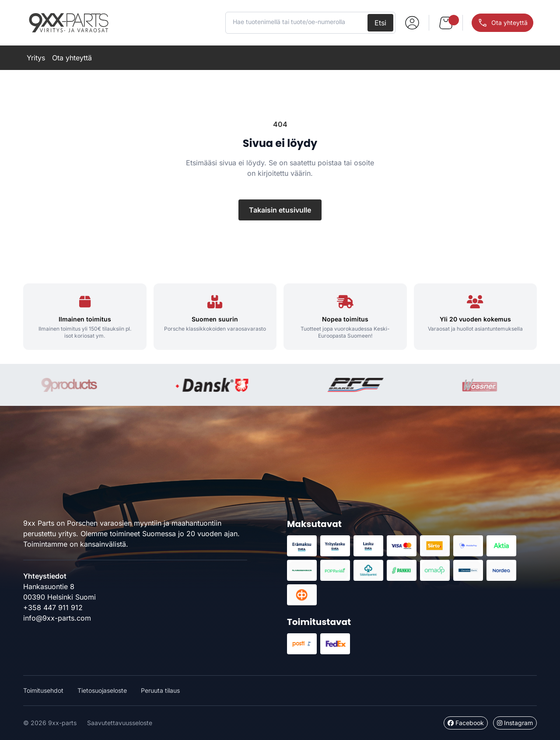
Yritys (36, 58)
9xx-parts (69, 23)
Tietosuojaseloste (102, 690)
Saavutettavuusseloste (120, 723)
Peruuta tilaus (160, 690)
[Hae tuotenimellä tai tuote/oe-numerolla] (297, 22)
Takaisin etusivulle (280, 210)
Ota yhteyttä (72, 58)
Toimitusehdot (43, 690)
